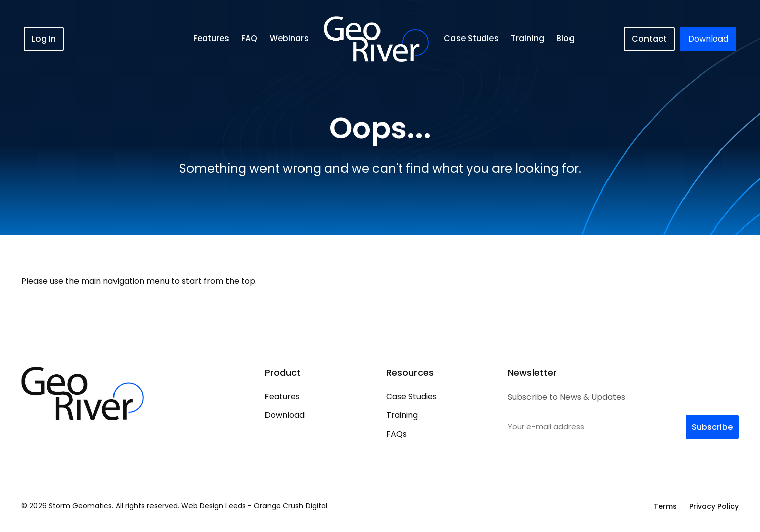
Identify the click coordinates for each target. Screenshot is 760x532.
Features (211, 38)
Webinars (289, 38)
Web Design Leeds (214, 506)
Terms (665, 506)
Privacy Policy (714, 506)
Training (527, 38)
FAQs (396, 434)
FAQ (249, 38)
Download (284, 415)
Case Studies (471, 38)
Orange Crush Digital (291, 506)
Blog (565, 38)
